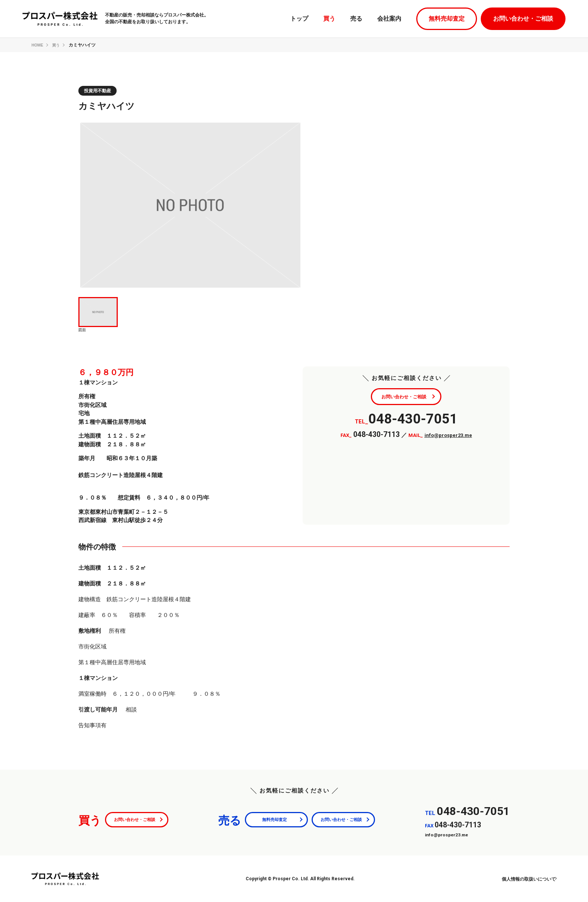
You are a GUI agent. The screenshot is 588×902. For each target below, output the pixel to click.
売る (356, 19)
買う (329, 19)
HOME (38, 45)
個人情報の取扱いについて (520, 879)
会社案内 (389, 19)
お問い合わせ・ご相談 (523, 19)
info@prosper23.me (448, 437)
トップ (299, 19)
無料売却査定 (447, 19)
